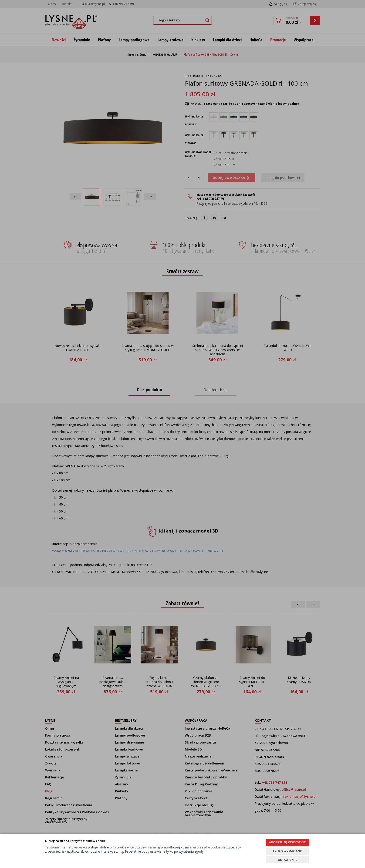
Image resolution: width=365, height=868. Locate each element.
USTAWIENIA (287, 860)
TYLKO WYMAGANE (287, 851)
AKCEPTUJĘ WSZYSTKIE (287, 842)
